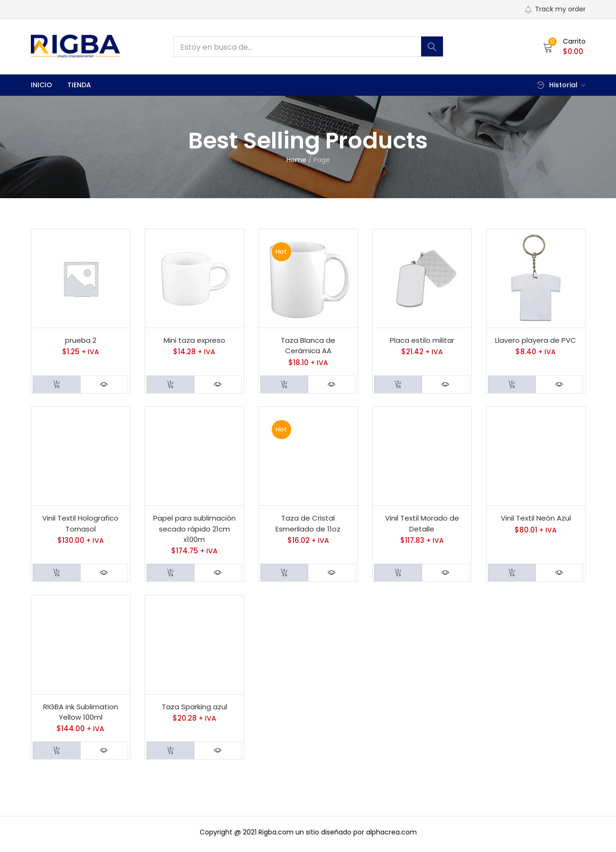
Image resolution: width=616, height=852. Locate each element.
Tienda (79, 85)
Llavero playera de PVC (536, 341)
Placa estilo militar (422, 341)
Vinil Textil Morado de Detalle (422, 525)
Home (296, 160)
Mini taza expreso (194, 341)
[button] (564, 46)
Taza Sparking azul (194, 710)
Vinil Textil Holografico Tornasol (80, 525)
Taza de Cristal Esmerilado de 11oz (308, 525)
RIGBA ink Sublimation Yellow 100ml (81, 715)
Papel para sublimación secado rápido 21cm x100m (194, 531)
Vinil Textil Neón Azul (536, 520)
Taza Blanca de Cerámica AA (308, 346)
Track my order (555, 9)
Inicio (41, 85)
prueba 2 (81, 341)
